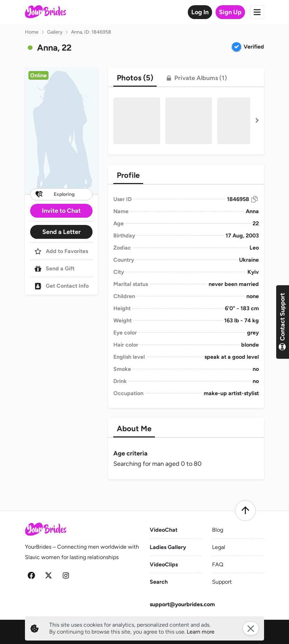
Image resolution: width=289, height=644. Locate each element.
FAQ (218, 564)
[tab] (135, 78)
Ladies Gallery (168, 547)
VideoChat (164, 530)
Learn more (201, 632)
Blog (218, 530)
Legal (219, 547)
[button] (61, 131)
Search (159, 582)
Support (222, 582)
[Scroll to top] (245, 511)
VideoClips (164, 564)
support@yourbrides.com (182, 604)
